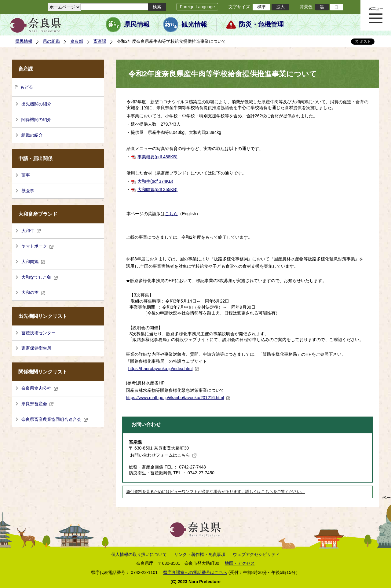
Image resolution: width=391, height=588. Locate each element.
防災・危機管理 (261, 24)
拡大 (280, 7)
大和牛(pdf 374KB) (155, 181)
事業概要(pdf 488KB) (157, 157)
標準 (261, 7)
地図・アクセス (240, 563)
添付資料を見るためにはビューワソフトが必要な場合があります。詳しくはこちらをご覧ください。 (216, 492)
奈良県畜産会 (38, 404)
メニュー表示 (376, 15)
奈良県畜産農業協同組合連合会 (55, 419)
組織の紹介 (32, 135)
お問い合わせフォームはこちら (163, 455)
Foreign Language (197, 7)
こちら (171, 214)
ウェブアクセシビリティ (256, 554)
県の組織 (51, 41)
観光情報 (194, 24)
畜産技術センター (38, 333)
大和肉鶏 (33, 262)
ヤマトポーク (38, 246)
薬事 (26, 175)
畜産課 (100, 41)
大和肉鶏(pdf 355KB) (157, 189)
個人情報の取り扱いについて (139, 554)
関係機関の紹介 (36, 119)
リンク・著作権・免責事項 (200, 554)
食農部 (77, 41)
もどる (27, 87)
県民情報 (137, 24)
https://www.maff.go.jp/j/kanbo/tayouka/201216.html (178, 398)
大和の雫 (33, 292)
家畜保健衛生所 (36, 348)
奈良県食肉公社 (40, 388)
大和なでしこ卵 (40, 277)
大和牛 (31, 231)
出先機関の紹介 (36, 104)
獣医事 (28, 191)
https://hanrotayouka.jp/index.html (164, 369)
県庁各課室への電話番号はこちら (195, 572)
